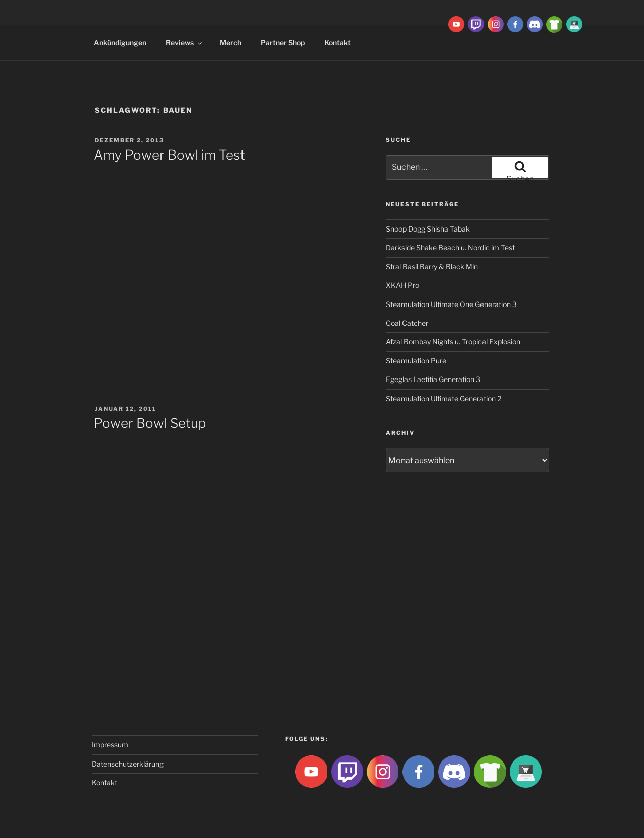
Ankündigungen (120, 43)
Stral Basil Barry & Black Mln (432, 266)
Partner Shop (283, 43)
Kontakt (337, 43)
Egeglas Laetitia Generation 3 (433, 379)
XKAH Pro (403, 285)
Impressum (110, 745)
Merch (231, 43)
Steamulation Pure (416, 361)
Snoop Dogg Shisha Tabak (428, 229)
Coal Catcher (407, 323)
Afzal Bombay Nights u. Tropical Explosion (453, 341)
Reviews (184, 43)
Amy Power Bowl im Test (169, 155)
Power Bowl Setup (150, 423)
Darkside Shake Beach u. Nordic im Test (450, 247)
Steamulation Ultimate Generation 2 (444, 398)
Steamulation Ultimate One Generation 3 (451, 304)
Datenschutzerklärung (128, 764)
